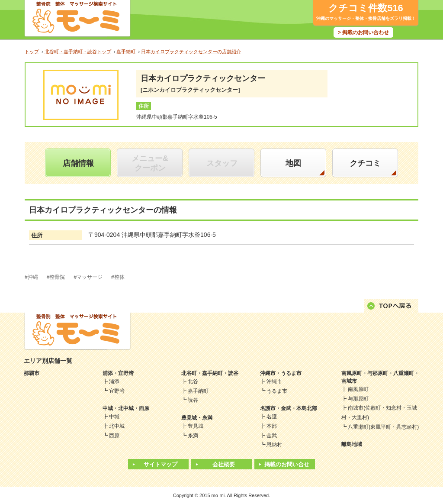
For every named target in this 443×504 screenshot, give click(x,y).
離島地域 (352, 444)
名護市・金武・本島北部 (289, 408)
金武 (272, 436)
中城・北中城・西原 (126, 408)
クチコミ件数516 (366, 8)
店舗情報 (78, 163)
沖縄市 (274, 381)
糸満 (193, 436)
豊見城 (196, 426)
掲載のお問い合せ (287, 464)
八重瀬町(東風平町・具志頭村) (383, 427)
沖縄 (33, 277)
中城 (114, 417)
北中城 (117, 426)
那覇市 (32, 373)
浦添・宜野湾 (118, 373)
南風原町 (358, 389)
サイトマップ (161, 464)
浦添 (114, 381)
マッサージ (90, 277)
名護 (272, 417)
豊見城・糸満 (197, 418)
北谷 (193, 381)
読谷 (193, 400)
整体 (119, 277)
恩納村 (274, 445)
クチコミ (365, 163)
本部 (272, 426)
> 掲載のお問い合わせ (363, 32)
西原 (114, 436)
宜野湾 (117, 391)
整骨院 (57, 277)
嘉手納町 (198, 391)
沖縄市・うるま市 (281, 373)
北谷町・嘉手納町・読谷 (210, 373)
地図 (293, 163)
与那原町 (358, 399)
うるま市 (277, 391)
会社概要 (224, 464)
